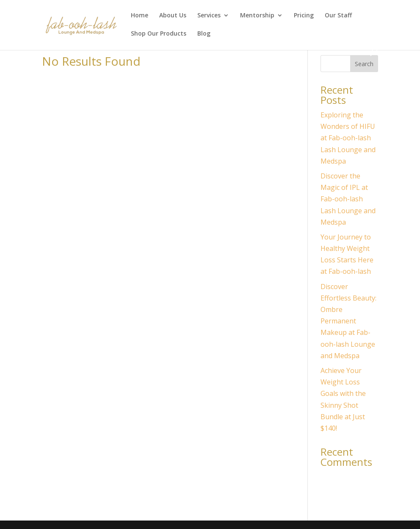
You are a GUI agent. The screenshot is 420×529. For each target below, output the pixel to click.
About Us (173, 16)
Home (140, 16)
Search (364, 64)
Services (209, 16)
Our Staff (338, 16)
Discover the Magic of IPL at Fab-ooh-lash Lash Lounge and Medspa (348, 199)
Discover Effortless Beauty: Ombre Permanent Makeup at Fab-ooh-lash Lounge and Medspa (348, 321)
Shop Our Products (159, 34)
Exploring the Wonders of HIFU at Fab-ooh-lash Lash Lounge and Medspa (348, 138)
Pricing (304, 16)
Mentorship (257, 16)
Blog (204, 34)
